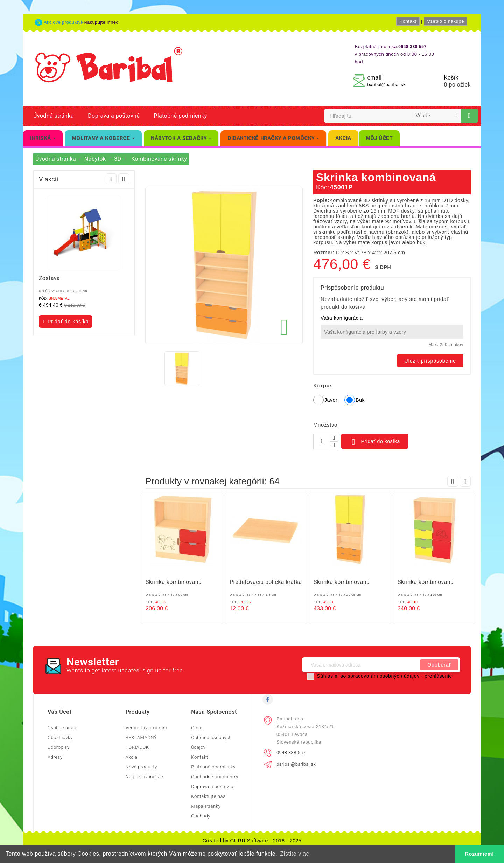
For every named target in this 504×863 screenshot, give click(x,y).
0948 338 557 (291, 752)
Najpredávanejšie (144, 777)
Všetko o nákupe (446, 21)
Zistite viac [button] (295, 854)
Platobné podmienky (180, 116)
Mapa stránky (206, 806)
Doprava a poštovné (114, 116)
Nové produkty (141, 767)
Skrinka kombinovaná (174, 582)
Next (124, 179)
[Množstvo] (322, 442)
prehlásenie (438, 676)
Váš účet (59, 712)
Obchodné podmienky (215, 777)
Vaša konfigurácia (342, 318)
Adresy (55, 757)
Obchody (201, 816)
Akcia (132, 757)
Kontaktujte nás (208, 796)
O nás (197, 728)
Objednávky (60, 737)
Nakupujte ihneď (101, 22)
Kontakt (408, 21)
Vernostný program (146, 728)
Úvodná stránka (54, 116)
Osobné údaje (62, 728)
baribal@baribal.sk (386, 85)
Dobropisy (59, 747)
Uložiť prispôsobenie (430, 361)
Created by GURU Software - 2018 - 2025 (252, 841)
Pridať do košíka (375, 442)
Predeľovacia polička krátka (266, 582)
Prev (111, 179)
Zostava (49, 278)
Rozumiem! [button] (480, 854)
